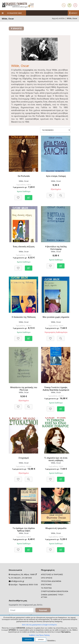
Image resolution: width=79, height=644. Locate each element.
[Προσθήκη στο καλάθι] (29, 196)
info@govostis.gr (18, 581)
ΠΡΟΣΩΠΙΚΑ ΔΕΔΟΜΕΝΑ (51, 581)
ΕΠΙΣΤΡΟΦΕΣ (46, 585)
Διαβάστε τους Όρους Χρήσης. (39, 635)
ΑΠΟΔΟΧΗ (28, 639)
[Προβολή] (61, 194)
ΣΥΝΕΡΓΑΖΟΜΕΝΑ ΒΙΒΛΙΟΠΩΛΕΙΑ (55, 591)
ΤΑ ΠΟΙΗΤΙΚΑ (46, 588)
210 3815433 (27, 578)
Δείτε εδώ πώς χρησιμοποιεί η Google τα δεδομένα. (39, 625)
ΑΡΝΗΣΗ (41, 640)
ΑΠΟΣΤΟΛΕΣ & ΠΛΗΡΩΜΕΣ (52, 574)
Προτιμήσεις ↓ (52, 640)
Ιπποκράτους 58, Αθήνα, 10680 (24, 574)
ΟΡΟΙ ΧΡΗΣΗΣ (47, 578)
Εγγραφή (43, 610)
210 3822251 (16, 578)
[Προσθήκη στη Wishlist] (18, 196)
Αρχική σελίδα (58, 18)
